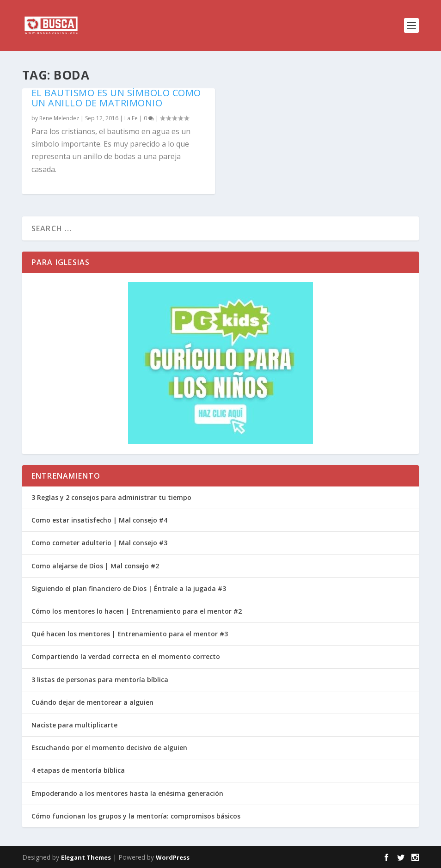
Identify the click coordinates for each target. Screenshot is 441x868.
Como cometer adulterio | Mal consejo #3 (99, 543)
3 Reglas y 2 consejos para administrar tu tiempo (111, 497)
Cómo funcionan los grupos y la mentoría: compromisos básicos (136, 816)
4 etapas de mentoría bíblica (78, 770)
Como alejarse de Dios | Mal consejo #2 (95, 566)
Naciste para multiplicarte (74, 725)
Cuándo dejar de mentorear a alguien (92, 702)
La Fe (131, 118)
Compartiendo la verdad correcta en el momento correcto (126, 656)
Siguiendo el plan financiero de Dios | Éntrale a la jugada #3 (129, 588)
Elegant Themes (86, 857)
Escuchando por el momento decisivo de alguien (109, 748)
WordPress (173, 857)
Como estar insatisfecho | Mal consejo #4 (99, 520)
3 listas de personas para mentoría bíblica (100, 680)
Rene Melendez (59, 118)
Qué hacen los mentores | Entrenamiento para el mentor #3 (130, 634)
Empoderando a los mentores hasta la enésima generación (127, 793)
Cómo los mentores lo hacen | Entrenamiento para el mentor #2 (137, 611)
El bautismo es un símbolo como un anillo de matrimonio (116, 98)
